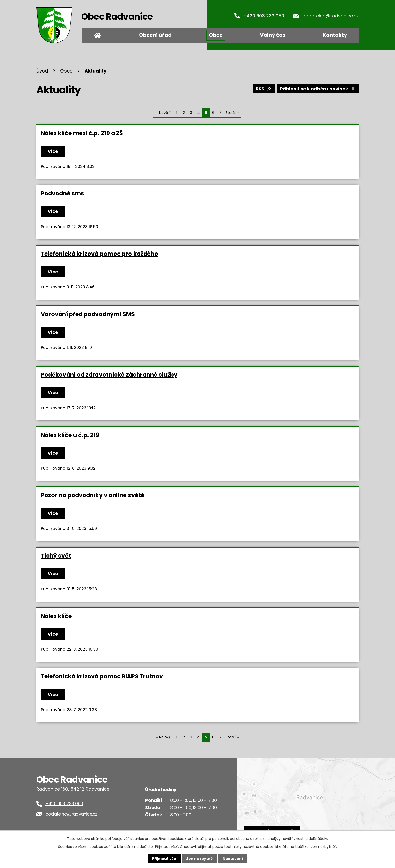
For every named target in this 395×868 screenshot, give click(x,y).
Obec (216, 35)
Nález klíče (56, 616)
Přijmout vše (164, 859)
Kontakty (335, 35)
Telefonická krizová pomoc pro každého (100, 254)
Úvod (97, 35)
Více (53, 151)
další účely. (318, 839)
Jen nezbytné (199, 859)
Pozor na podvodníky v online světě (93, 495)
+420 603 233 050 (264, 16)
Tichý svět (56, 556)
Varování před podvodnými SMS (88, 314)
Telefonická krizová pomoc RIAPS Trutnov (102, 676)
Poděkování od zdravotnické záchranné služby (109, 375)
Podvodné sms (62, 193)
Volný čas (273, 35)
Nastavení (233, 859)
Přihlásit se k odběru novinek (318, 89)
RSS (264, 89)
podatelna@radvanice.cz (331, 16)
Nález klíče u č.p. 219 (70, 435)
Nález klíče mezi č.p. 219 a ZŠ (82, 133)
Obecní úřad (155, 35)
